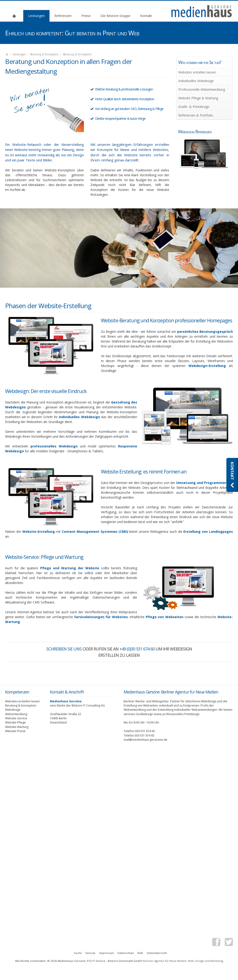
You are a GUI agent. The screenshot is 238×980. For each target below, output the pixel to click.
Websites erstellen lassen (197, 72)
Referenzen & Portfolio (196, 115)
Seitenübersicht (157, 953)
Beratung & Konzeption (44, 54)
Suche (78, 953)
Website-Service (16, 718)
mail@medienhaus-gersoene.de (145, 740)
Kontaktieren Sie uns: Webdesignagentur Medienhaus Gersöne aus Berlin (232, 475)
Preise (86, 16)
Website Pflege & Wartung (198, 98)
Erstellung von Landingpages (208, 532)
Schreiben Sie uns (64, 649)
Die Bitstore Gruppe (115, 16)
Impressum (107, 953)
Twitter (229, 943)
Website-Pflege (15, 722)
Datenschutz (126, 953)
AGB (140, 953)
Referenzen (63, 16)
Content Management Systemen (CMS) (95, 532)
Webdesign (13, 710)
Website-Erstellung (39, 532)
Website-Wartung (17, 727)
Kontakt (146, 16)
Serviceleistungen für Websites (101, 617)
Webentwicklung (16, 714)
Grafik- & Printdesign (194, 107)
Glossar (90, 953)
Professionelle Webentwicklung (202, 89)
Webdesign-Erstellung (207, 366)
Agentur (14, 16)
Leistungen (36, 16)
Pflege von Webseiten (165, 617)
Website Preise (15, 731)
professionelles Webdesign (54, 446)
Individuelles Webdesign (196, 81)
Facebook (216, 943)
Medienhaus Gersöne (7, 55)
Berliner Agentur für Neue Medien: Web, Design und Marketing (183, 961)
